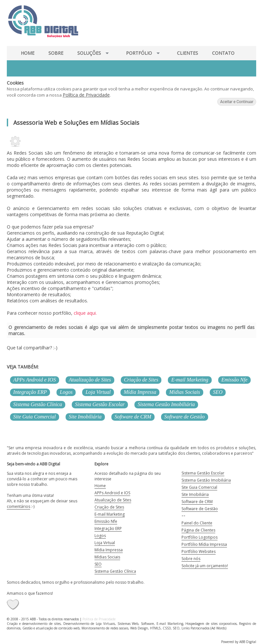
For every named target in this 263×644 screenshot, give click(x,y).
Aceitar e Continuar (237, 102)
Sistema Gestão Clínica (38, 404)
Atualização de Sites (90, 380)
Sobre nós (191, 559)
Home (100, 486)
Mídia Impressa (140, 392)
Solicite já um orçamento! (205, 566)
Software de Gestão (185, 417)
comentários (19, 506)
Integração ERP (30, 392)
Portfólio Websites (199, 551)
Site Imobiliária (85, 417)
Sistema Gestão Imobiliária (166, 404)
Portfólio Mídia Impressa (204, 544)
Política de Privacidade (86, 95)
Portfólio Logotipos (200, 537)
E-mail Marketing (190, 380)
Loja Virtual (98, 392)
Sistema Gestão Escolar (100, 404)
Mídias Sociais (185, 392)
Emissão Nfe (234, 380)
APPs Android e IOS (35, 380)
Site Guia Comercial (35, 417)
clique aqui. (85, 313)
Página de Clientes (198, 530)
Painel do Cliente (197, 523)
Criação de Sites (141, 380)
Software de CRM (133, 417)
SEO (218, 392)
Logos (66, 392)
